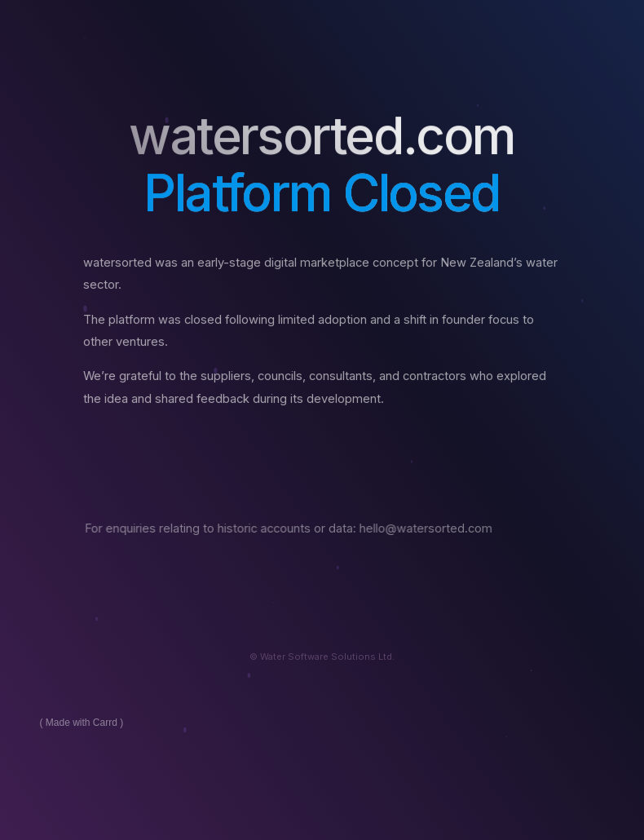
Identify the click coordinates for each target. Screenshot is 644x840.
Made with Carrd (82, 723)
